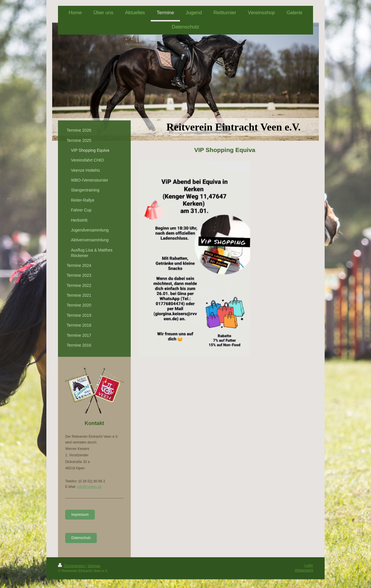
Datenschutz (81, 538)
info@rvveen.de (89, 487)
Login (309, 565)
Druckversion (72, 566)
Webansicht (304, 570)
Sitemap (94, 566)
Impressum (80, 515)
